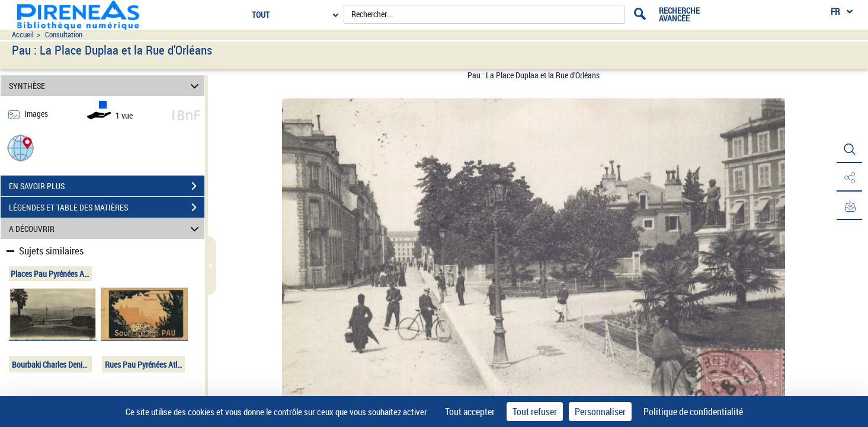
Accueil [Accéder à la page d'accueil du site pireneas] (23, 35)
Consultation (64, 35)
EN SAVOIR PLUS (107, 186)
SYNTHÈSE (106, 86)
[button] (21, 147)
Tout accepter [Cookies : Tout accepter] (470, 412)
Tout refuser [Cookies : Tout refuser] (535, 412)
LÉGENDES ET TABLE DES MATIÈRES (107, 208)
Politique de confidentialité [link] (693, 412)
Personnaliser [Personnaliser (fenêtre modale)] (600, 412)
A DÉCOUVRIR (106, 229)
